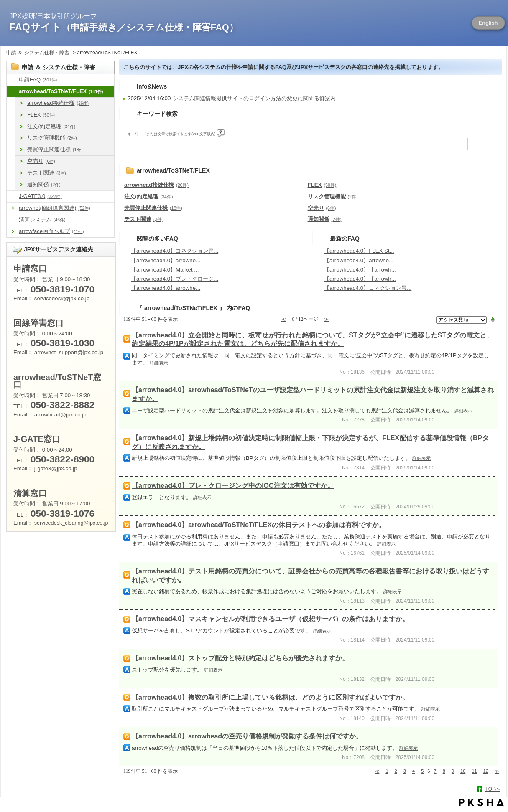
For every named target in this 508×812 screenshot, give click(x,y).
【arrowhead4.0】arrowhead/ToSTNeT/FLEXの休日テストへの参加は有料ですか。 (259, 525)
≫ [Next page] (497, 771)
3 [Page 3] (405, 771)
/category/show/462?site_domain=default (13, 220)
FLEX (41, 115)
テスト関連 (47, 173)
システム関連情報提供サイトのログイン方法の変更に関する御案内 (254, 98)
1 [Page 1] (387, 771)
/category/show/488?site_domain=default (13, 92)
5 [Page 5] (422, 771)
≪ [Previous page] (377, 771)
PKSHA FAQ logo (481, 802)
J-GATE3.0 (40, 196)
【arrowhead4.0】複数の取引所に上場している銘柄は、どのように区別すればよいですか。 (270, 697)
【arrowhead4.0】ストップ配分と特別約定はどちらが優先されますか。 (240, 658)
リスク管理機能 (52, 138)
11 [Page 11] (474, 771)
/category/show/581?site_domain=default (13, 197)
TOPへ (493, 789)
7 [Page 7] (435, 771)
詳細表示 (159, 363)
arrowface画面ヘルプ (51, 231)
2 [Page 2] (396, 771)
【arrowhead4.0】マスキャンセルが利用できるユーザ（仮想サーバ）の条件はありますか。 (270, 619)
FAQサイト (124, 27)
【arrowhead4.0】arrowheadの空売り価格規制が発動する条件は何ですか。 (247, 736)
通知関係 (44, 184)
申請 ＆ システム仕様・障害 (38, 53)
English (488, 23)
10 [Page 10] (463, 771)
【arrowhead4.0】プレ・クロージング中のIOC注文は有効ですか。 (233, 486)
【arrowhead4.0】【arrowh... (360, 270)
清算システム (42, 219)
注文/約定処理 (51, 126)
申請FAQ (38, 80)
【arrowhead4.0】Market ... (165, 270)
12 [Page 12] (486, 771)
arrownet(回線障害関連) (55, 208)
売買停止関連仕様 (56, 149)
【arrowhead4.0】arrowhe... (166, 260)
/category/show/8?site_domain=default (13, 80)
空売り (41, 161)
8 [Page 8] (444, 771)
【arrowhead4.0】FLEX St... (359, 251)
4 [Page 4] (414, 771)
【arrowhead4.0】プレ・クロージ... (175, 279)
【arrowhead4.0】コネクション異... (175, 251)
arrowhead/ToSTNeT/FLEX (61, 91)
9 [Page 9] (453, 771)
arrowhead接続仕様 (58, 103)
